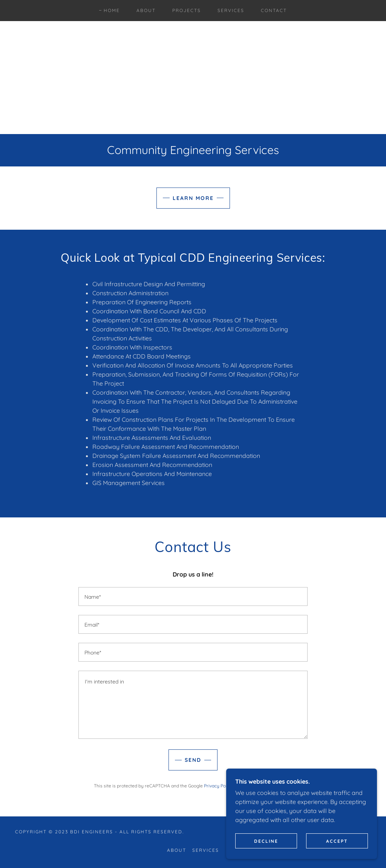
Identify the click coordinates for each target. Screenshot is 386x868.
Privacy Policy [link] (218, 786)
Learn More (193, 198)
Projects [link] (187, 10)
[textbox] (193, 596)
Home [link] (112, 10)
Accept (337, 841)
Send (193, 760)
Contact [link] (274, 10)
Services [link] (231, 10)
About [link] (146, 10)
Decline (266, 841)
